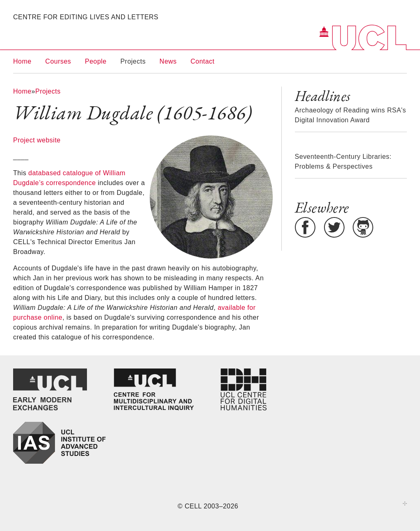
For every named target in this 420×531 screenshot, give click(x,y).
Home (22, 61)
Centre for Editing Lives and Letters (86, 17)
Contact (203, 61)
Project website (37, 140)
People (96, 61)
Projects (133, 61)
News (168, 61)
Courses (58, 61)
